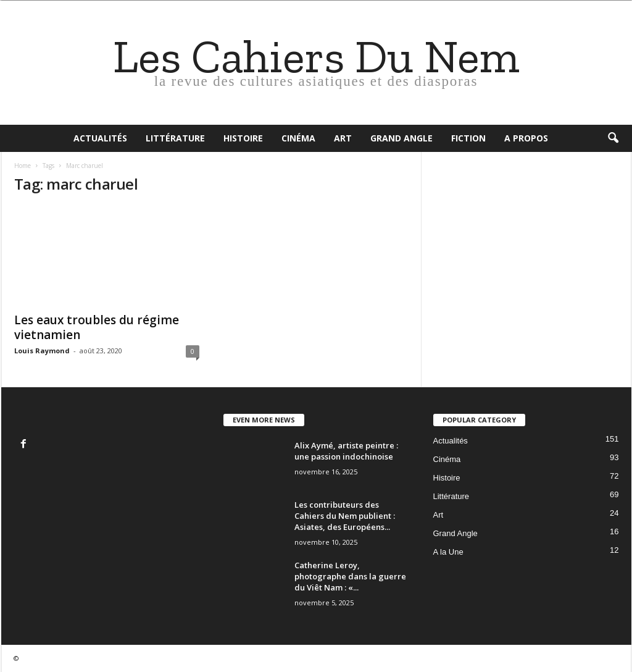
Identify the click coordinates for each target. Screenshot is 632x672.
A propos (526, 138)
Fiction (468, 138)
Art (343, 138)
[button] (613, 138)
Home (23, 166)
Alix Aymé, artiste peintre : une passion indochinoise (346, 451)
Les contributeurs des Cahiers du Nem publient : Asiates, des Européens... (345, 516)
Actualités (100, 138)
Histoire (243, 138)
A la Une (448, 552)
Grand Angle (401, 138)
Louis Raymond (42, 351)
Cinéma (298, 138)
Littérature (175, 138)
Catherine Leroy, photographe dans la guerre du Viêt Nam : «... (350, 576)
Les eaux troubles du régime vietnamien (97, 327)
